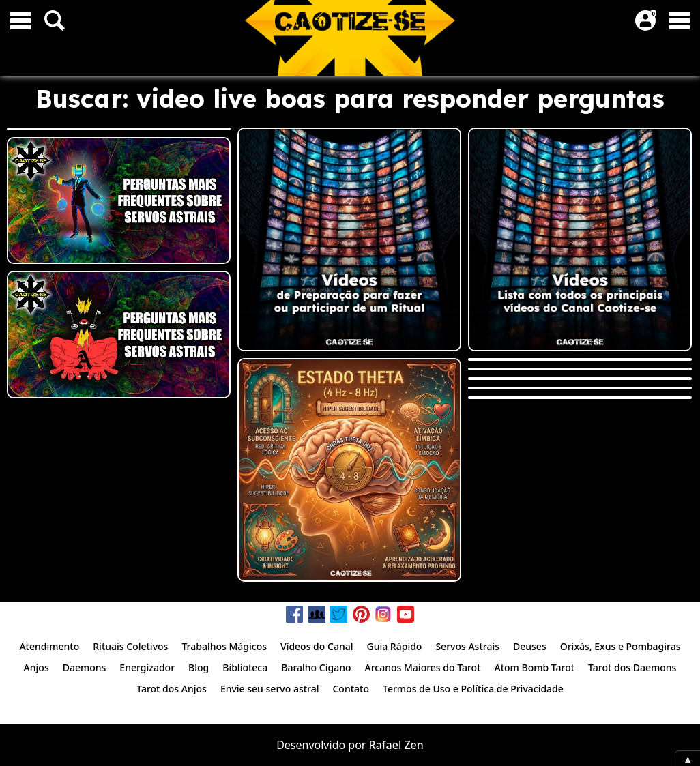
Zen (413, 745)
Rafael (385, 745)
